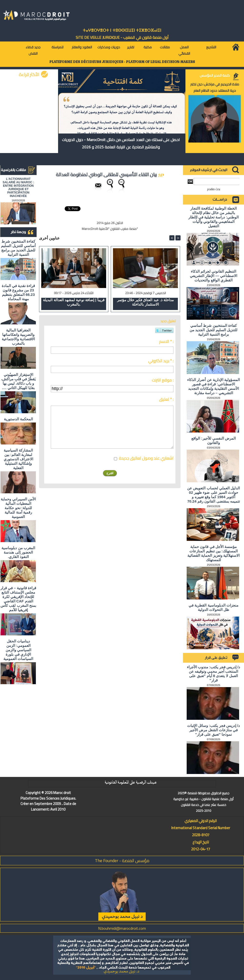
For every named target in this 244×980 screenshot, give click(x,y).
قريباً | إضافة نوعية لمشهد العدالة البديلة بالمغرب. (74, 302)
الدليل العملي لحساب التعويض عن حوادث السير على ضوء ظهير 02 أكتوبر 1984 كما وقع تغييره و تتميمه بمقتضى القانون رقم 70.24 (213, 495)
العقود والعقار (82, 47)
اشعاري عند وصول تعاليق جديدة (146, 458)
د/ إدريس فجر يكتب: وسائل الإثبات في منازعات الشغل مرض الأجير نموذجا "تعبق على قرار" (213, 730)
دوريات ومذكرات (109, 47)
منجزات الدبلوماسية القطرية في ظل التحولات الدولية (213, 607)
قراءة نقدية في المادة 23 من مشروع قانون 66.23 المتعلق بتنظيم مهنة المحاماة (18, 292)
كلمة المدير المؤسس (215, 75)
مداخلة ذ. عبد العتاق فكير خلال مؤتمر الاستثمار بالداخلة (145, 302)
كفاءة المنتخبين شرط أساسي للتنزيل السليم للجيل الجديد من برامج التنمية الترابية (18, 248)
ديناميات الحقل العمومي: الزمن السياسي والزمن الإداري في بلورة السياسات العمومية (18, 650)
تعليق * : (166, 399)
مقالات (165, 47)
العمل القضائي (184, 50)
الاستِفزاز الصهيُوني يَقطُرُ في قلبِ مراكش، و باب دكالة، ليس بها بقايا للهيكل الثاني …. (18, 381)
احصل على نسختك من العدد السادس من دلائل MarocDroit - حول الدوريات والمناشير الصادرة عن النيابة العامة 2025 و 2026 (121, 143)
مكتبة (148, 47)
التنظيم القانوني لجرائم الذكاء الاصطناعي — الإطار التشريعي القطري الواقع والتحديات (213, 276)
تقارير (131, 47)
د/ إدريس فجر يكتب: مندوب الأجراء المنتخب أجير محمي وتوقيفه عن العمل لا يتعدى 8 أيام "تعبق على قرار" (213, 674)
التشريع (211, 47)
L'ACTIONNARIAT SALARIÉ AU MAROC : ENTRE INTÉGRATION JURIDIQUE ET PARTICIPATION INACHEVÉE (18, 187)
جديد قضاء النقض (33, 50)
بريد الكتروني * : (161, 361)
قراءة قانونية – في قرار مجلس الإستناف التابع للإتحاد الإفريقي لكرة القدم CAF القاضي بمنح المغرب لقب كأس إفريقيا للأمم (18, 599)
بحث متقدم (214, 189)
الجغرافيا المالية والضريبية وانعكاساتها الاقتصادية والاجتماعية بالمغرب (18, 337)
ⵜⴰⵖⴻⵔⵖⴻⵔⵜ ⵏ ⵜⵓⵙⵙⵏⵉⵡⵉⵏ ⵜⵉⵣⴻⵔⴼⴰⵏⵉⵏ (122, 30)
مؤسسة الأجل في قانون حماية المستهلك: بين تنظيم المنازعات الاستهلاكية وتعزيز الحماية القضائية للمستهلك (214, 553)
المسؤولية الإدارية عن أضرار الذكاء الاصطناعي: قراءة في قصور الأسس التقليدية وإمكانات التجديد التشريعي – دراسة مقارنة (213, 386)
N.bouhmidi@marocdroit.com (122, 928)
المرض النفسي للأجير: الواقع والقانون (213, 440)
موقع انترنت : (163, 380)
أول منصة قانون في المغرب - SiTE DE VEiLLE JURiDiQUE (122, 37)
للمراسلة (57, 47)
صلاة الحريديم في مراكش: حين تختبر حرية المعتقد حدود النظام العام (215, 87)
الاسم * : (166, 341)
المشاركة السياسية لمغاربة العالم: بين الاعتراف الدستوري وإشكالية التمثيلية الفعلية (18, 459)
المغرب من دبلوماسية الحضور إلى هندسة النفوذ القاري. (18, 552)
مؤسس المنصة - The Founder (122, 861)
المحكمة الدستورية (18, 419)
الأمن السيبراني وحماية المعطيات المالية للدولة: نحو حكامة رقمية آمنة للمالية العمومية (18, 508)
